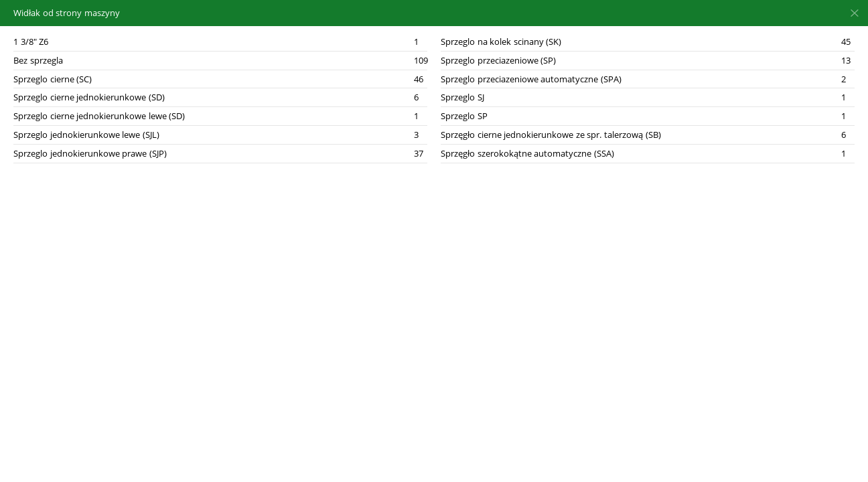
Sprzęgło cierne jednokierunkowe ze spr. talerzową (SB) (551, 135)
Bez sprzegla (38, 60)
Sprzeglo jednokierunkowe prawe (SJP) (90, 153)
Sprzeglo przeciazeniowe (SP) (498, 60)
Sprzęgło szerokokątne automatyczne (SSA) (527, 153)
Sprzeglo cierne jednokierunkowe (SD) (89, 97)
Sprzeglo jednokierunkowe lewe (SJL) (86, 135)
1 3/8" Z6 (31, 42)
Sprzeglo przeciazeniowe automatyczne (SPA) (531, 79)
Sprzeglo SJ (462, 97)
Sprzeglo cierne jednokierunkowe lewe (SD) (99, 116)
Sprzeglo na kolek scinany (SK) (501, 42)
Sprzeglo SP (464, 116)
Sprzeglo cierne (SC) (53, 79)
